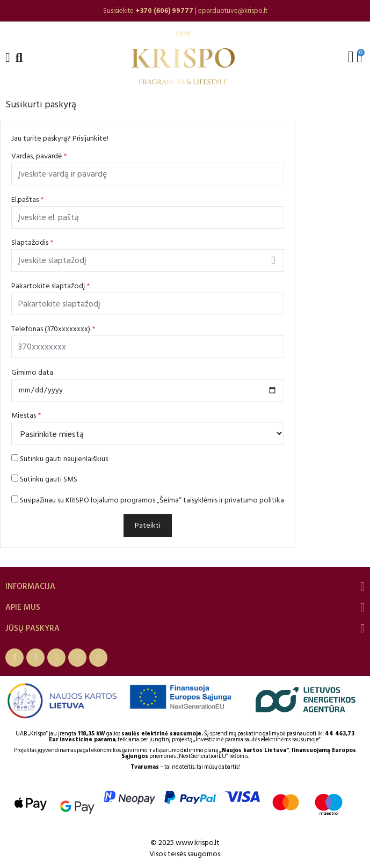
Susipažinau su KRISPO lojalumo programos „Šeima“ (148, 500)
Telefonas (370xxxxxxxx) (53, 329)
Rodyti (273, 260)
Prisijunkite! (90, 138)
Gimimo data (32, 372)
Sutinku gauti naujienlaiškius (60, 459)
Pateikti (148, 525)
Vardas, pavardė (39, 156)
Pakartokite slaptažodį (50, 286)
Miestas (26, 415)
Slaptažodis (32, 242)
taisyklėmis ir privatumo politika (234, 500)
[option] (185, 11)
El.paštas (27, 199)
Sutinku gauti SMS (44, 479)
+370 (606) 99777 (164, 11)
